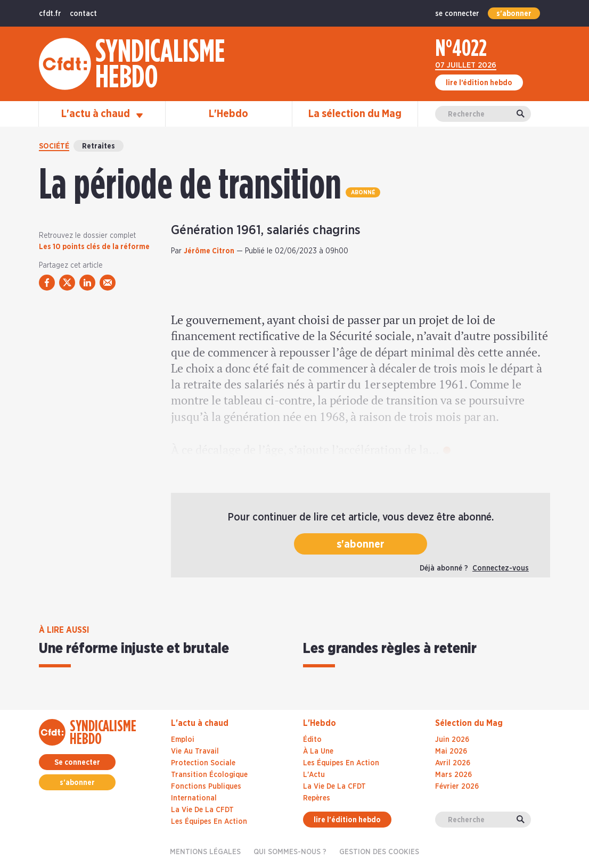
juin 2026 (452, 740)
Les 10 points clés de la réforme (94, 247)
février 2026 (457, 787)
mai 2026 (451, 751)
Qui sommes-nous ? (290, 852)
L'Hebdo (228, 114)
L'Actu (314, 775)
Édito (312, 740)
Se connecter (77, 763)
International (194, 798)
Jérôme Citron (209, 251)
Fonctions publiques (206, 787)
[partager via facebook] (47, 283)
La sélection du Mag (355, 114)
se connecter (457, 14)
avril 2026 (453, 763)
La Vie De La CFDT (334, 787)
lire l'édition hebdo (347, 820)
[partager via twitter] (67, 283)
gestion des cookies (379, 852)
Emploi (183, 740)
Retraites (99, 146)
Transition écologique (209, 775)
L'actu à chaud (102, 114)
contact (83, 14)
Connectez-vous (501, 568)
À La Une (318, 751)
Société (54, 146)
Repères (317, 798)
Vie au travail (195, 751)
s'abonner (514, 14)
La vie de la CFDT (202, 810)
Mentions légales (205, 852)
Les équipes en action (209, 822)
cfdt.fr (50, 14)
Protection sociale (203, 763)
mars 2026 (453, 775)
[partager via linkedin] (87, 283)
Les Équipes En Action (341, 763)
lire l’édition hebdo (479, 83)
